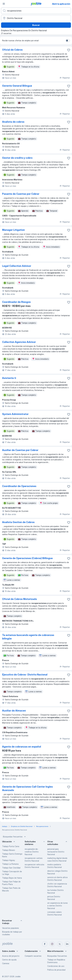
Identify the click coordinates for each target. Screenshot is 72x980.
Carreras (6, 963)
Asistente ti (9, 378)
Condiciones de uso (56, 966)
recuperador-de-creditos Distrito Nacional (32, 852)
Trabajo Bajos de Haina (12, 878)
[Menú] (4, 4)
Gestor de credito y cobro (17, 158)
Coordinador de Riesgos (16, 302)
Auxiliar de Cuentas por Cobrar (20, 450)
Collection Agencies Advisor (19, 342)
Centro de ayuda (9, 960)
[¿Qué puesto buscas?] (36, 11)
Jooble (18, 976)
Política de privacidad (56, 970)
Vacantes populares (11, 928)
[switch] (68, 41)
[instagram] (52, 944)
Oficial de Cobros (12, 50)
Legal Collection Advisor (17, 266)
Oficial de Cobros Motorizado (20, 599)
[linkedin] (67, 944)
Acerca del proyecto (11, 956)
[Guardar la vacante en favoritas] (69, 50)
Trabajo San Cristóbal (11, 868)
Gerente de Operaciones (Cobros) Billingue (27, 558)
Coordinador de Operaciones (19, 486)
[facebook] (45, 944)
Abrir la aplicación (61, 4)
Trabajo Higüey (9, 860)
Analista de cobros (13, 122)
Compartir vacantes (33, 956)
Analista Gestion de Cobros (18, 522)
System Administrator (15, 414)
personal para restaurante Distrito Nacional (56, 852)
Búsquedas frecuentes (15, 837)
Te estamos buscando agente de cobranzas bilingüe (28, 637)
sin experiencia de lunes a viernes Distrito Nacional (58, 906)
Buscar (36, 25)
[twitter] (60, 944)
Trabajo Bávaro (9, 850)
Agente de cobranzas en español (22, 747)
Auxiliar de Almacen (14, 711)
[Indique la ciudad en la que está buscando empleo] (36, 18)
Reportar (65, 78)
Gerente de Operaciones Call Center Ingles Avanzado (27, 788)
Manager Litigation (13, 230)
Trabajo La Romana (10, 864)
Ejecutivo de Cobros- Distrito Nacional (25, 675)
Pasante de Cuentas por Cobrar (21, 194)
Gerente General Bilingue (17, 86)
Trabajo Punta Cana (11, 846)
